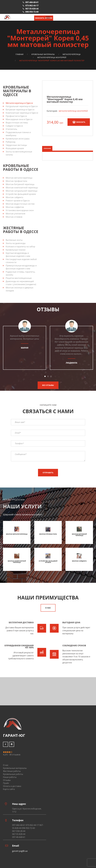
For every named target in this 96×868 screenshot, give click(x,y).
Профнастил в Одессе (16, 116)
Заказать (79, 122)
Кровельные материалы (43, 54)
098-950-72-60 (32, 12)
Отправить (48, 473)
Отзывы (7, 780)
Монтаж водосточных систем (20, 204)
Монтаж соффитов (15, 207)
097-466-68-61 (32, 2)
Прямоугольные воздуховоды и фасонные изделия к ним (21, 267)
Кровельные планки (16, 250)
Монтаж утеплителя (15, 214)
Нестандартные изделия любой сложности (21, 261)
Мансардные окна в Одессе (19, 119)
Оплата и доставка (12, 786)
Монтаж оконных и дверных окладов (19, 289)
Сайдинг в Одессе (14, 126)
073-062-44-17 (32, 6)
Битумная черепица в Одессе (20, 110)
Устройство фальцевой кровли (21, 194)
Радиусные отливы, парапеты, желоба (20, 273)
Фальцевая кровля (15, 148)
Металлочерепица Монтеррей (52, 57)
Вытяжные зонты (14, 240)
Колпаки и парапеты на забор (20, 247)
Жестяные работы (12, 771)
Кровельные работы (13, 774)
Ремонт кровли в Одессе (18, 201)
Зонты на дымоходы (16, 243)
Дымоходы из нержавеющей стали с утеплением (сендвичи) (21, 283)
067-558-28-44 (19, 831)
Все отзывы (48, 385)
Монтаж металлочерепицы (19, 178)
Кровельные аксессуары (18, 139)
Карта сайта (9, 789)
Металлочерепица (72, 54)
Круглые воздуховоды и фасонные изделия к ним (18, 255)
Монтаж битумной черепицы (20, 184)
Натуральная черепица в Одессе (22, 106)
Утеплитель (11, 129)
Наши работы (10, 777)
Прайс (6, 783)
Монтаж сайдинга (14, 197)
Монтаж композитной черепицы (22, 188)
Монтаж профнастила (16, 181)
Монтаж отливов (14, 217)
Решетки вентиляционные (19, 278)
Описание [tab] (47, 148)
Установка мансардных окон (20, 210)
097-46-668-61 (19, 837)
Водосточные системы (17, 123)
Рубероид (10, 142)
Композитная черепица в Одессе (22, 113)
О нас (48, 608)
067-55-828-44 (32, 9)
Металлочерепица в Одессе (19, 103)
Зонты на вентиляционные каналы (19, 153)
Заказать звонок (44, 18)
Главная (19, 54)
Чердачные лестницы (16, 145)
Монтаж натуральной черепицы (22, 191)
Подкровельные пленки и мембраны (18, 134)
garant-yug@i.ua (20, 851)
